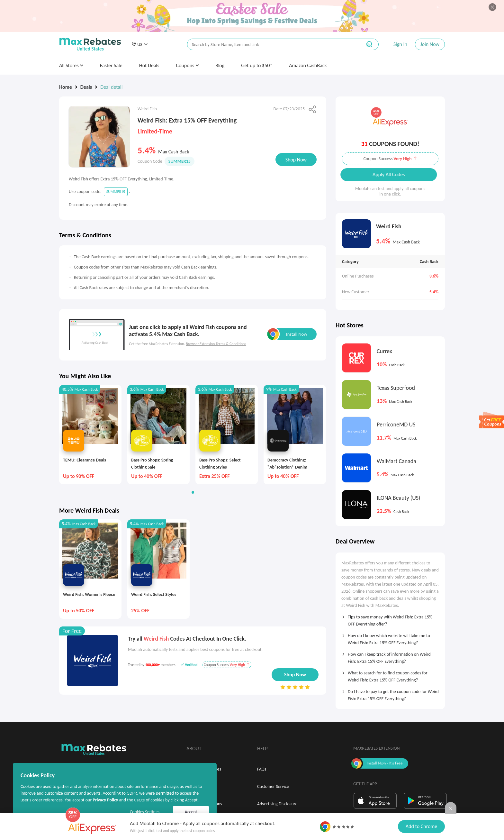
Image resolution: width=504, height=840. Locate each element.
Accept (191, 812)
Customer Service (273, 786)
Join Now (430, 44)
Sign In (400, 44)
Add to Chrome (421, 826)
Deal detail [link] (111, 87)
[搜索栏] (270, 45)
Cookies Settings (145, 812)
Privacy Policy (105, 800)
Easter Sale (111, 65)
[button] (139, 44)
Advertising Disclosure (277, 804)
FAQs (262, 769)
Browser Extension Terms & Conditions (216, 344)
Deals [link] (86, 87)
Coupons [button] (187, 65)
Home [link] (66, 87)
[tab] (390, 618)
